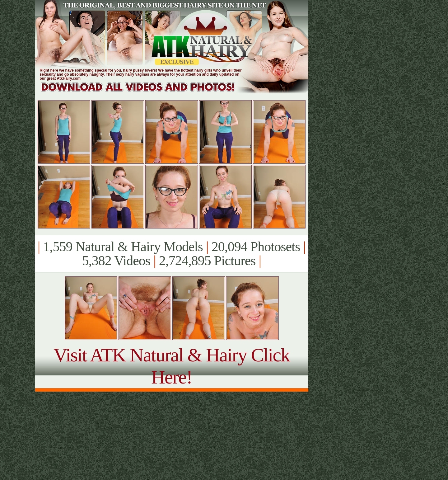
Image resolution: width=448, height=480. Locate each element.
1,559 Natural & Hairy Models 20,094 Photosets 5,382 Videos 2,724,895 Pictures (172, 254)
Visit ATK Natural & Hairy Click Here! (172, 366)
